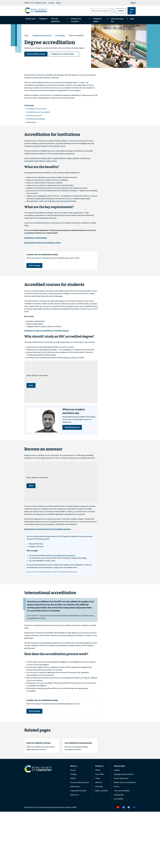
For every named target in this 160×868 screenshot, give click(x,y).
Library (98, 779)
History (73, 771)
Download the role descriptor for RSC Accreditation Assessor (48, 530)
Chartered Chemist (62, 201)
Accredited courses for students (38, 112)
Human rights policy (121, 779)
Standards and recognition (81, 20)
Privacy (117, 788)
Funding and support (101, 20)
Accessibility (119, 800)
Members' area (41, 3)
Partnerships (75, 788)
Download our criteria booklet (64, 54)
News (132, 19)
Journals (51, 3)
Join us (131, 11)
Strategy (73, 775)
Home (27, 35)
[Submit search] (110, 11)
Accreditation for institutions (37, 109)
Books (58, 3)
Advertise (99, 784)
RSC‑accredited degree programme (62, 556)
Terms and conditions (122, 792)
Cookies (117, 771)
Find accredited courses (36, 54)
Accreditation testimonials (78, 744)
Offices (98, 771)
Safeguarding (119, 796)
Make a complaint (102, 792)
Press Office (100, 775)
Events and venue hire (119, 20)
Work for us (74, 796)
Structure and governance (80, 784)
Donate (119, 11)
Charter (73, 779)
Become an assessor (34, 115)
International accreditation (36, 119)
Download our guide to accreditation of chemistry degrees (47, 331)
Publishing (43, 19)
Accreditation (60, 35)
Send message (35, 265)
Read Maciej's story (72, 428)
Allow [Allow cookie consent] (31, 385)
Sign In (133, 3)
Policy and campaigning (59, 20)
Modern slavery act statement (125, 784)
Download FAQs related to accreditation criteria (42, 242)
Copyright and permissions (124, 775)
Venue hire (99, 788)
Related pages (31, 122)
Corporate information (78, 792)
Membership (31, 19)
